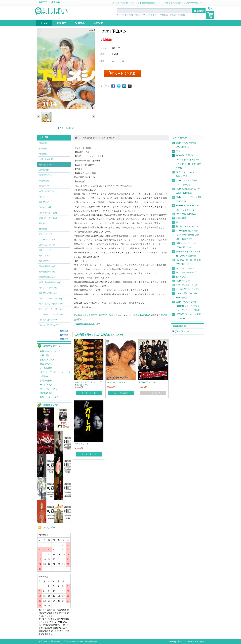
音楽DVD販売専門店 (85, 324)
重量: (103, 54)
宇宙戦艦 (181, 15)
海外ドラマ (114, 315)
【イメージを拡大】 (66, 128)
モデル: (104, 48)
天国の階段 (181, 218)
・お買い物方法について (49, 351)
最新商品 (64, 335)
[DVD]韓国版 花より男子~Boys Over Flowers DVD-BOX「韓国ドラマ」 (188, 235)
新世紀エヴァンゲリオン (187, 226)
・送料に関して (45, 355)
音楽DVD (93, 315)
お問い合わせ (55, 641)
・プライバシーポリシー (49, 389)
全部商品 (64, 331)
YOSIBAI (189, 641)
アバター (180, 151)
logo (52, 11)
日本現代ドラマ (90, 138)
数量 (102, 61)
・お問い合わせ (45, 381)
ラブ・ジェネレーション (187, 285)
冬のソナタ (181, 222)
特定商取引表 (91, 641)
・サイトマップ (45, 385)
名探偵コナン (152, 15)
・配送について (45, 364)
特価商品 (64, 339)
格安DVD (55, 2)
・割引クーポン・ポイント (50, 397)
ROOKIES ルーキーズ (186, 272)
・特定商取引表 (45, 393)
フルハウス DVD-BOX (186, 214)
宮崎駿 (173, 15)
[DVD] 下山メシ (109, 138)
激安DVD (43, 2)
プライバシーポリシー (73, 641)
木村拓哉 (164, 15)
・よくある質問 (45, 368)
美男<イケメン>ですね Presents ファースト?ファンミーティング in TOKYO (188, 306)
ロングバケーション (185, 268)
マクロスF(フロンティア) (187, 289)
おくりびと (181, 277)
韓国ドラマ (140, 15)
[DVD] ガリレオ (183, 281)
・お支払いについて (47, 360)
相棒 (131, 15)
